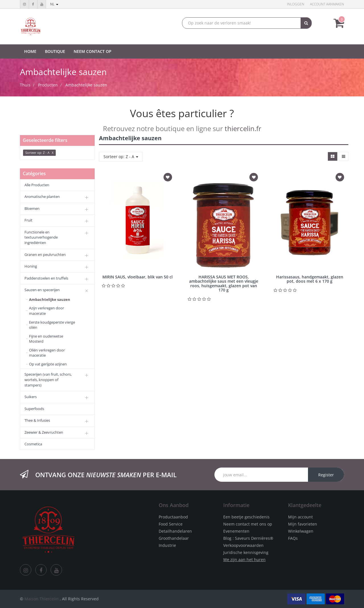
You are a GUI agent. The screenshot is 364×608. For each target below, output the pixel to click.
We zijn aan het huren (244, 560)
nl (54, 4)
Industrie (167, 545)
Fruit (28, 220)
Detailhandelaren (175, 531)
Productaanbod (173, 517)
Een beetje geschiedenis (246, 517)
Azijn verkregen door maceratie (46, 311)
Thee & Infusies (37, 420)
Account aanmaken (327, 4)
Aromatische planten (42, 197)
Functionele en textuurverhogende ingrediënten (41, 237)
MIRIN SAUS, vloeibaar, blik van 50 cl (137, 277)
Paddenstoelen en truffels (46, 278)
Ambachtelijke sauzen (86, 85)
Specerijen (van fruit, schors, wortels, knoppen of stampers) (48, 380)
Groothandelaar (174, 538)
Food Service (171, 524)
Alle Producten (37, 185)
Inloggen (296, 4)
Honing (31, 266)
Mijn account (300, 517)
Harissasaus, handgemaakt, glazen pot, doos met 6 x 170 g (310, 279)
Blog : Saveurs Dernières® (248, 538)
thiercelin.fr (243, 128)
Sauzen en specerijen (42, 290)
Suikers (31, 397)
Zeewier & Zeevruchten (44, 432)
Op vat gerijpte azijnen (48, 364)
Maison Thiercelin (42, 599)
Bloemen (32, 208)
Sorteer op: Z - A (121, 157)
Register (326, 475)
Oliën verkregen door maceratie (47, 353)
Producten (48, 85)
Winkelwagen (301, 531)
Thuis (25, 85)
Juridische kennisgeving (246, 552)
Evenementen (236, 531)
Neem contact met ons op (248, 524)
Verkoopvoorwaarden (243, 545)
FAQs (293, 538)
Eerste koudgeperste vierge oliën (52, 325)
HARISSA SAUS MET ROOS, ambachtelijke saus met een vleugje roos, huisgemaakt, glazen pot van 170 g (224, 283)
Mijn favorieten (303, 524)
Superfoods (34, 409)
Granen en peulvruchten (45, 255)
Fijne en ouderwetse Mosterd (46, 339)
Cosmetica (33, 444)
